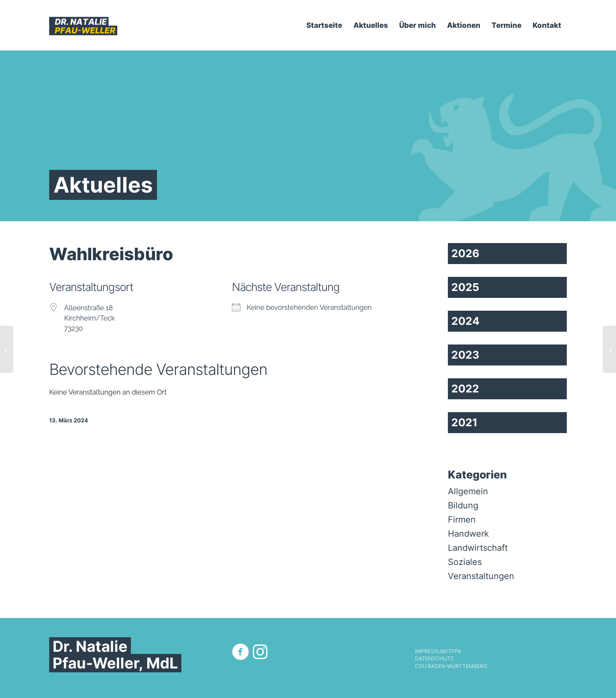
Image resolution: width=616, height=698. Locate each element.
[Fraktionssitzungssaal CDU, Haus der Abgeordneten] (7, 349)
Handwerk (468, 534)
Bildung (463, 505)
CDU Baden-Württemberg (451, 666)
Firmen (462, 520)
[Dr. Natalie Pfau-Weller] (83, 25)
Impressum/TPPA (438, 651)
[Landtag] (609, 349)
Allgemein (468, 491)
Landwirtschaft (478, 548)
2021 (464, 422)
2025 (465, 287)
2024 (465, 321)
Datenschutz (434, 659)
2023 (465, 355)
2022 (465, 389)
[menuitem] (324, 25)
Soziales (465, 562)
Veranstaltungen (481, 576)
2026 (465, 253)
